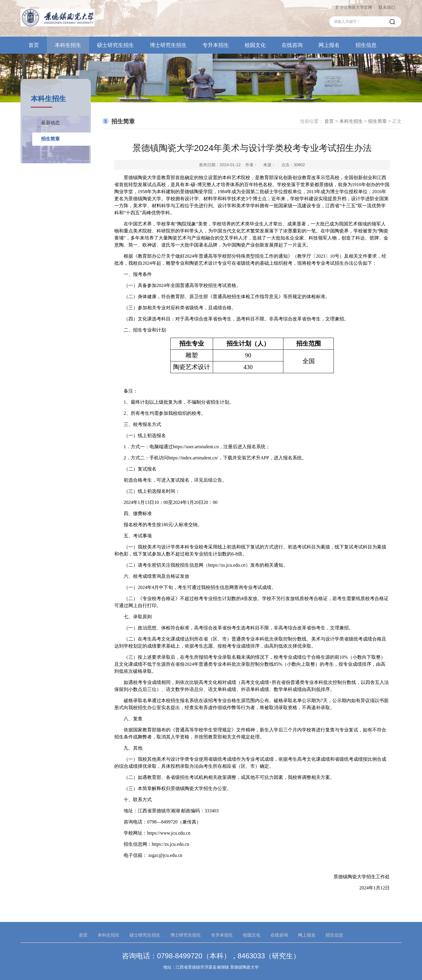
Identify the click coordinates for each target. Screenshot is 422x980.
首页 (34, 45)
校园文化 (255, 45)
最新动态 (50, 123)
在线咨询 (292, 45)
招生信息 (366, 45)
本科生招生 (68, 45)
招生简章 (50, 139)
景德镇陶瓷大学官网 (354, 7)
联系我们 (387, 7)
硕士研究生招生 (115, 45)
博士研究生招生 (168, 45)
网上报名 (329, 45)
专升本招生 (216, 45)
